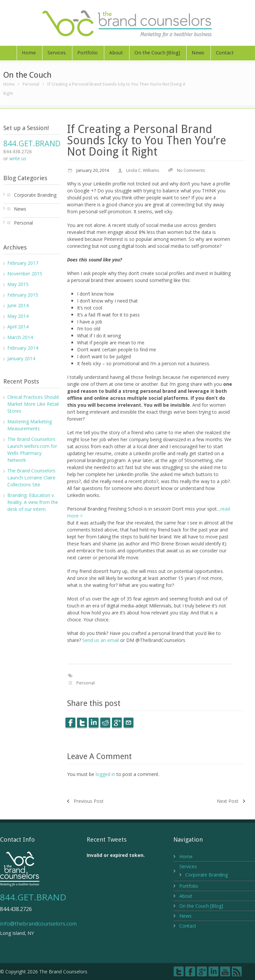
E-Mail (128, 723)
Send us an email (101, 640)
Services (57, 53)
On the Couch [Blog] (157, 53)
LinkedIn (94, 723)
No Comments (191, 170)
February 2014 (23, 348)
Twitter (82, 723)
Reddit (105, 723)
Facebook (70, 723)
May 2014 (18, 316)
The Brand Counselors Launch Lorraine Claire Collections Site (31, 478)
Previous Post (89, 801)
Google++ (117, 723)
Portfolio (87, 53)
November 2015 (25, 274)
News (198, 53)
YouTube (225, 971)
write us (18, 158)
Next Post (228, 801)
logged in (105, 774)
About (116, 53)
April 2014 (18, 327)
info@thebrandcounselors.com (38, 924)
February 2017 (23, 263)
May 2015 (18, 284)
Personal (31, 84)
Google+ (202, 971)
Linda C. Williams (143, 170)
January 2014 (21, 358)
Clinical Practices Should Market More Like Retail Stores (33, 404)
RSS (237, 971)
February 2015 (23, 295)
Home (29, 53)
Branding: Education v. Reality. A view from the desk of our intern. (33, 502)
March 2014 (20, 337)
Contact (225, 53)
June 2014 (18, 305)
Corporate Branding (35, 195)
